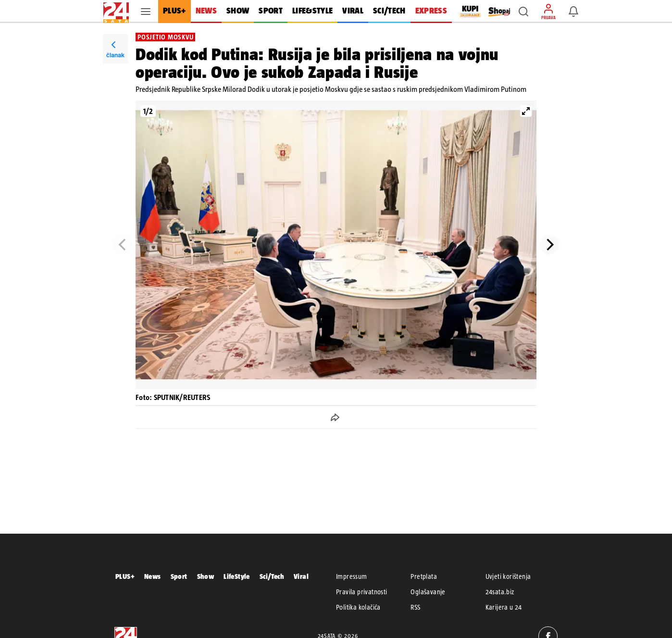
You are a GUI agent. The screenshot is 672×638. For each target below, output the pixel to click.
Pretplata (424, 576)
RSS (415, 607)
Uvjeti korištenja (508, 576)
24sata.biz (500, 592)
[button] (523, 12)
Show (206, 576)
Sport (179, 576)
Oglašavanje (428, 592)
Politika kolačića (358, 607)
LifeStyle (237, 576)
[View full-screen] (526, 111)
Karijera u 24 (504, 607)
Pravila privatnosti (362, 592)
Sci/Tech (272, 576)
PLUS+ (125, 576)
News (153, 576)
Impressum (352, 576)
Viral (301, 576)
